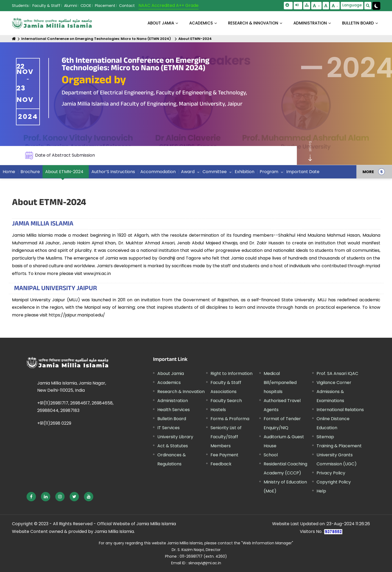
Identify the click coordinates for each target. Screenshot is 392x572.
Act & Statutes (173, 446)
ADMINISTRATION (310, 23)
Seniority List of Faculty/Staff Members (226, 437)
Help (321, 491)
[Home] (14, 39)
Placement (105, 6)
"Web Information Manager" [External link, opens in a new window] (267, 543)
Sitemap (325, 437)
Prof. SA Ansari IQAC (337, 373)
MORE (368, 172)
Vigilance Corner (334, 383)
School (271, 455)
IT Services (168, 428)
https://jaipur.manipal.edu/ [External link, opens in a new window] (77, 315)
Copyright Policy (334, 482)
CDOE (86, 6)
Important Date (303, 172)
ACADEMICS (201, 23)
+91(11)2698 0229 (54, 423)
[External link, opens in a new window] (31, 497)
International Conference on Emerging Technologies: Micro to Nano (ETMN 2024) (96, 39)
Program (269, 172)
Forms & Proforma (230, 419)
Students (20, 6)
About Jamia (161, 23)
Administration (173, 401)
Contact (127, 6)
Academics (169, 383)
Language (352, 5)
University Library (175, 437)
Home (9, 172)
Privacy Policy (331, 473)
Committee (215, 172)
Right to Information (231, 373)
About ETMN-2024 (195, 39)
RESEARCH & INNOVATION (253, 23)
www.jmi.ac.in (97, 274)
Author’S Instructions (113, 172)
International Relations (340, 410)
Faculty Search (226, 401)
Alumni (70, 6)
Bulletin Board (172, 419)
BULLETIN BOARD (358, 23)
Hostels (218, 410)
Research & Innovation (181, 392)
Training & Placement (339, 446)
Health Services (174, 410)
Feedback (221, 464)
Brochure (30, 172)
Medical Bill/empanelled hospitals (280, 383)
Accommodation (158, 172)
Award (188, 172)
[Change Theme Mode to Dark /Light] (376, 6)
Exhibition (245, 172)
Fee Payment (224, 455)
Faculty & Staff (46, 6)
